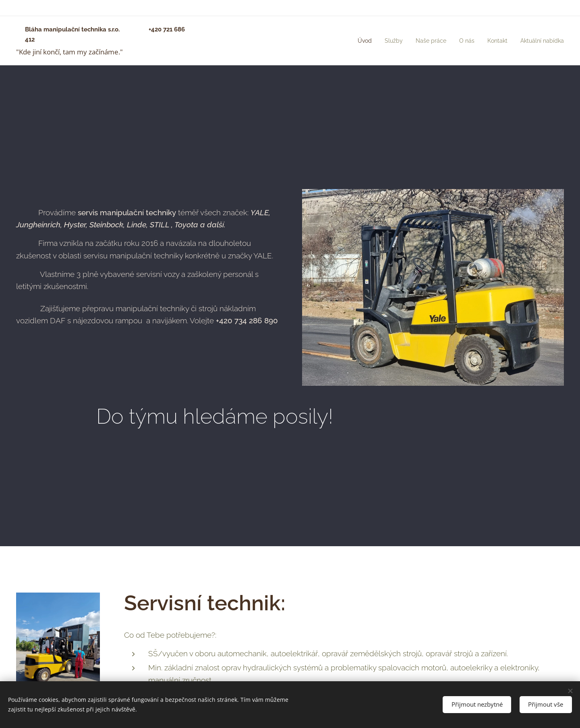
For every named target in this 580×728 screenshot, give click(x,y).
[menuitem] (354, 41)
